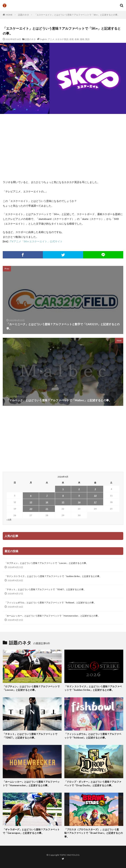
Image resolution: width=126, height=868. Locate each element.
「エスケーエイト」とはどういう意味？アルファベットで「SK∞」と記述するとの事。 (77, 15)
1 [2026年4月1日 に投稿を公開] (63, 489)
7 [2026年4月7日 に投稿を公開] (47, 496)
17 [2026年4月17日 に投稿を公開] (95, 502)
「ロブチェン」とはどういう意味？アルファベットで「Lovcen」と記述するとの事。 (46, 563)
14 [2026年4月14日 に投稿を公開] (47, 502)
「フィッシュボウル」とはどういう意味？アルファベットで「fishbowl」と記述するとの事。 (50, 603)
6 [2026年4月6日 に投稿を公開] (31, 496)
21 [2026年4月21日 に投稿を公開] (47, 509)
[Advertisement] (64, 147)
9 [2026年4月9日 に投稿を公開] (79, 496)
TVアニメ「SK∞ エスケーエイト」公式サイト (36, 241)
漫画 (82, 39)
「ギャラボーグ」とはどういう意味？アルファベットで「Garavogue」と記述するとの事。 (31, 831)
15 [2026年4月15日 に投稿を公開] (63, 502)
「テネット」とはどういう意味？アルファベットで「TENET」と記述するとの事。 (45, 589)
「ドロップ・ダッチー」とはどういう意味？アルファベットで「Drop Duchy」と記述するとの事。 (93, 784)
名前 (71, 39)
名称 (77, 39)
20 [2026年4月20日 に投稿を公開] (31, 509)
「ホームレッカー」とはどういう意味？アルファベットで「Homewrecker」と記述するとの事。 (52, 616)
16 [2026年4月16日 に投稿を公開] (79, 502)
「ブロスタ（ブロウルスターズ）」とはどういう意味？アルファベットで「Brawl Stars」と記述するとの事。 (94, 833)
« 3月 (9, 520)
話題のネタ (24, 15)
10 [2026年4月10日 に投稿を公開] (95, 496)
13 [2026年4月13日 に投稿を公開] (31, 502)
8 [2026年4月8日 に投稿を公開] (63, 496)
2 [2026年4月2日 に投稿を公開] (79, 489)
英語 (87, 39)
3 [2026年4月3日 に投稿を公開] (95, 489)
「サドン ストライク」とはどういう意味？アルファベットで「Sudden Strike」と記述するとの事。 (53, 576)
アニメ (51, 39)
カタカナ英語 (62, 39)
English (43, 39)
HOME (9, 15)
